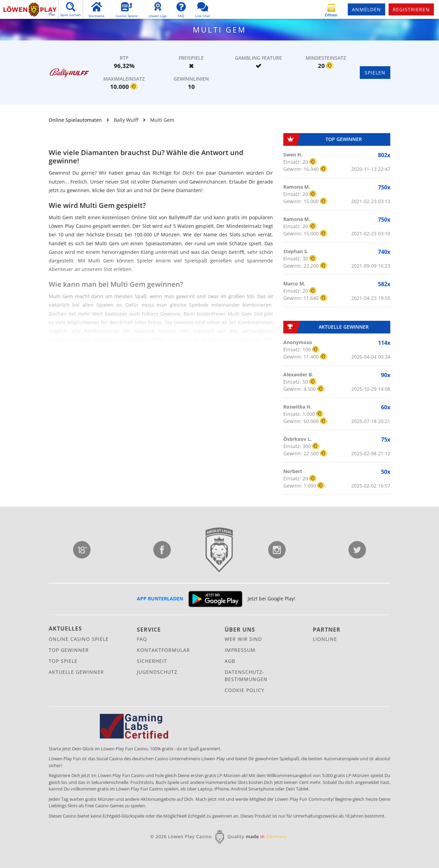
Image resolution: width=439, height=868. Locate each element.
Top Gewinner (69, 650)
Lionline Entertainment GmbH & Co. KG (219, 550)
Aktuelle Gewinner (76, 672)
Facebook (162, 550)
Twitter (357, 550)
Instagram (277, 550)
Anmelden (366, 9)
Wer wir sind (243, 639)
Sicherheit (152, 661)
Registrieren (411, 9)
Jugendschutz (82, 550)
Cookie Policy (245, 690)
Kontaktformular (163, 650)
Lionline (325, 639)
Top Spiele (63, 661)
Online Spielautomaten (75, 120)
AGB (230, 661)
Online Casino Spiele (79, 639)
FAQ (142, 639)
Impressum (240, 650)
